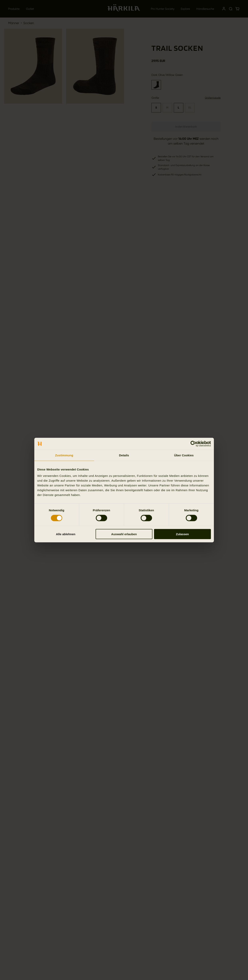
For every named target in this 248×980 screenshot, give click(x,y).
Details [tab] (124, 455)
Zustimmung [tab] (64, 455)
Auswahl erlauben (124, 534)
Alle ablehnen (66, 534)
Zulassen (182, 534)
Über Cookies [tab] (184, 455)
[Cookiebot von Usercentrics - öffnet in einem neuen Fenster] (193, 444)
